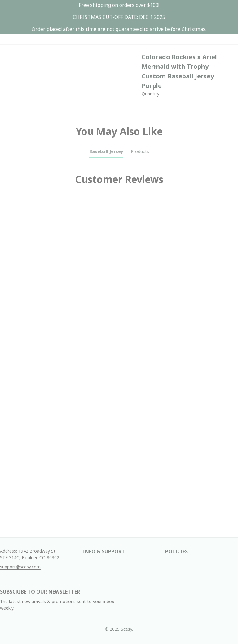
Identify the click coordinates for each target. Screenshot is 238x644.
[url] (119, 17)
